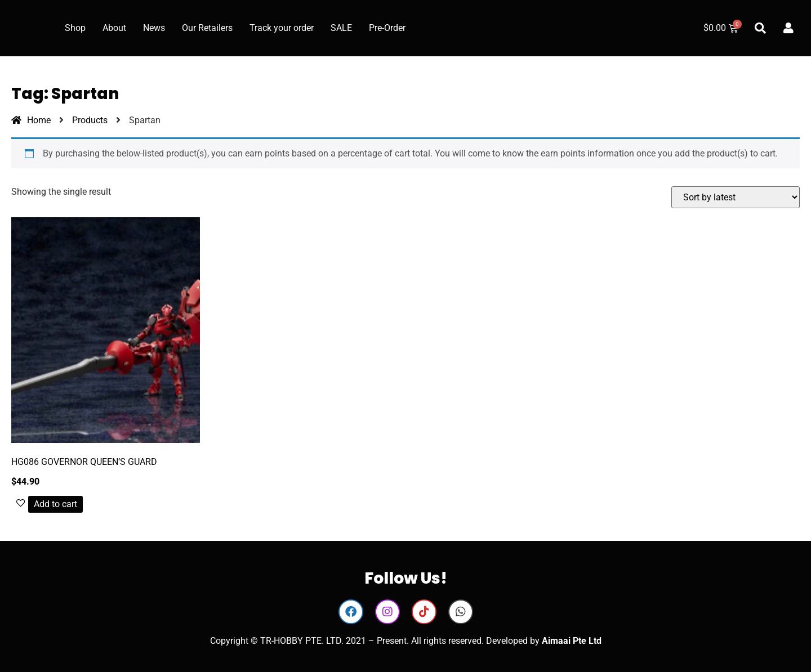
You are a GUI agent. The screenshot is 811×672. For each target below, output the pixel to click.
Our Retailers (207, 28)
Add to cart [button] (55, 504)
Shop (75, 28)
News (154, 28)
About (114, 28)
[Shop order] (736, 197)
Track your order (282, 28)
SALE (341, 28)
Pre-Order (387, 28)
